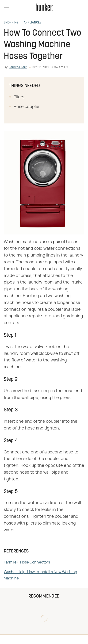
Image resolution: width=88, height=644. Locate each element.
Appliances (33, 23)
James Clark (18, 67)
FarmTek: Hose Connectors (27, 562)
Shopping (11, 23)
